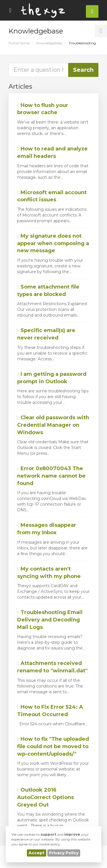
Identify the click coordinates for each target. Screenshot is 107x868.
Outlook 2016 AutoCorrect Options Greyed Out (46, 797)
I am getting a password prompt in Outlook (52, 378)
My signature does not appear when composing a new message (53, 243)
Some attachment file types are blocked (48, 291)
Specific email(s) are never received (46, 334)
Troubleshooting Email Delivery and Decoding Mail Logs (50, 620)
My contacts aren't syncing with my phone (49, 573)
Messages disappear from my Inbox (47, 529)
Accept (37, 853)
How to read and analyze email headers (52, 152)
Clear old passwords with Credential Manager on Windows (53, 425)
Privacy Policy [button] (64, 853)
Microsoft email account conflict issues (52, 196)
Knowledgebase (49, 43)
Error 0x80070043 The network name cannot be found (51, 476)
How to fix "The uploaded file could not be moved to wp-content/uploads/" (53, 746)
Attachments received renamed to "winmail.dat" (52, 667)
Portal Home (19, 43)
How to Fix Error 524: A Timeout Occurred (50, 711)
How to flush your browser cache (43, 109)
